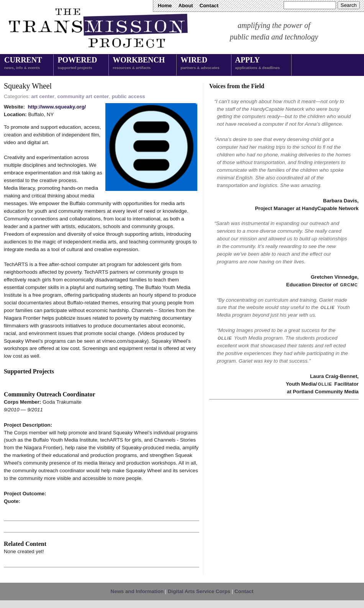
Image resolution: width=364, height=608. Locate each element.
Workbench (139, 64)
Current (23, 64)
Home (165, 6)
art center (43, 96)
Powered (77, 64)
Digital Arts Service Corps (199, 591)
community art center (83, 96)
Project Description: (28, 425)
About (185, 6)
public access (129, 96)
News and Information (137, 591)
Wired (200, 64)
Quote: (12, 501)
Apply (258, 64)
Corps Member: (23, 402)
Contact (209, 6)
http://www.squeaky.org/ (57, 107)
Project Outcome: (25, 494)
